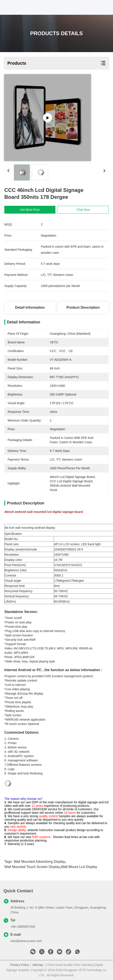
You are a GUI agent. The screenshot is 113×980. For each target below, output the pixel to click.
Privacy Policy (20, 965)
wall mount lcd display (79, 867)
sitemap (38, 965)
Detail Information (30, 307)
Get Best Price (30, 210)
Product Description (83, 307)
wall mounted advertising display (39, 862)
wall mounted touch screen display (32, 867)
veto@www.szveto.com (26, 941)
